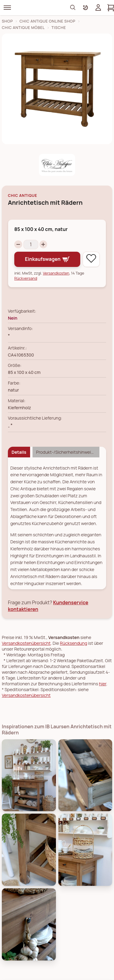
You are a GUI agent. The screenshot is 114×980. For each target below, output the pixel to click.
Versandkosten (56, 273)
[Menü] (7, 8)
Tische (59, 28)
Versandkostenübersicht (26, 643)
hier (103, 684)
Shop (7, 21)
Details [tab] (19, 452)
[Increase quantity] (43, 244)
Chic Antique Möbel (23, 28)
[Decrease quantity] (18, 244)
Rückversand (26, 278)
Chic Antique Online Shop (47, 21)
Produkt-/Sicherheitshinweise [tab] (66, 452)
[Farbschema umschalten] (85, 8)
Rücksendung (74, 643)
